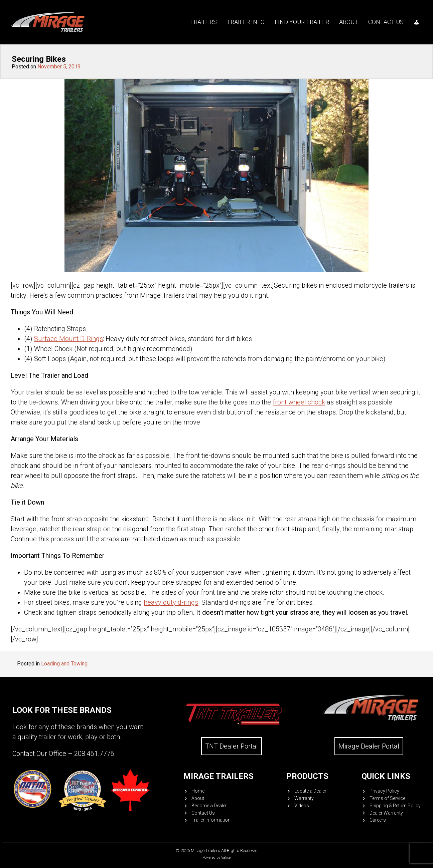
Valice (226, 857)
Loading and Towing (64, 664)
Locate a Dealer (310, 791)
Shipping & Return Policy (395, 806)
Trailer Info (246, 22)
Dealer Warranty (386, 813)
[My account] (417, 22)
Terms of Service (387, 798)
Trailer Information (211, 820)
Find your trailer (302, 22)
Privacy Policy (384, 791)
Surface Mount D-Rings (68, 339)
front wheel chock (299, 402)
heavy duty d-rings (171, 602)
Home (198, 791)
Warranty (304, 798)
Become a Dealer (209, 806)
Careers (378, 820)
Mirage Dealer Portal (369, 746)
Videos (302, 806)
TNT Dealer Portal (232, 746)
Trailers (203, 22)
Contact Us (386, 22)
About (349, 22)
